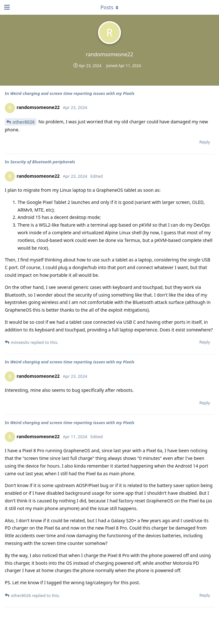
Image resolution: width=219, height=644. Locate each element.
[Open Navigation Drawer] (6, 7)
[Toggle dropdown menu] (109, 7)
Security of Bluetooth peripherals (43, 162)
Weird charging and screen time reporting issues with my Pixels (72, 93)
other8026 (24, 122)
